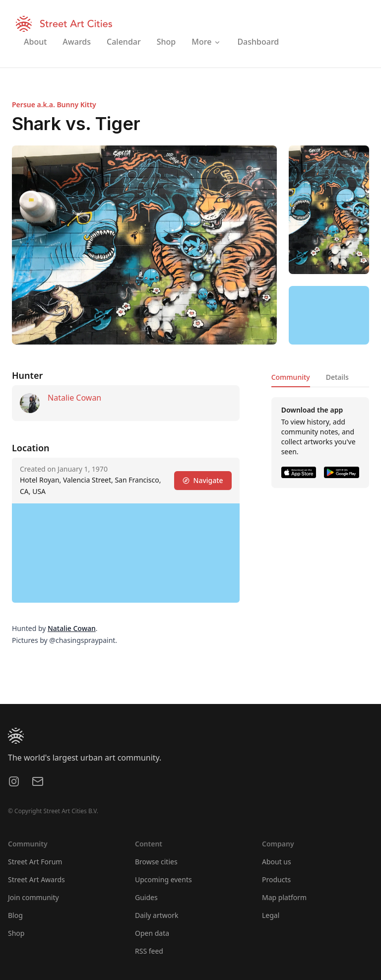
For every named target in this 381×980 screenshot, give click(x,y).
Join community (33, 897)
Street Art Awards (36, 879)
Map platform (284, 897)
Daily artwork (157, 915)
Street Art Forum (35, 862)
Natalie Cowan (74, 398)
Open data (152, 933)
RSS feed (149, 951)
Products (276, 879)
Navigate (203, 480)
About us (277, 862)
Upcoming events (163, 879)
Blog (15, 915)
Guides (146, 897)
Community (291, 377)
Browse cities (156, 862)
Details (337, 377)
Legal (271, 915)
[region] (329, 315)
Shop (16, 933)
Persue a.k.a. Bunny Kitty (54, 105)
